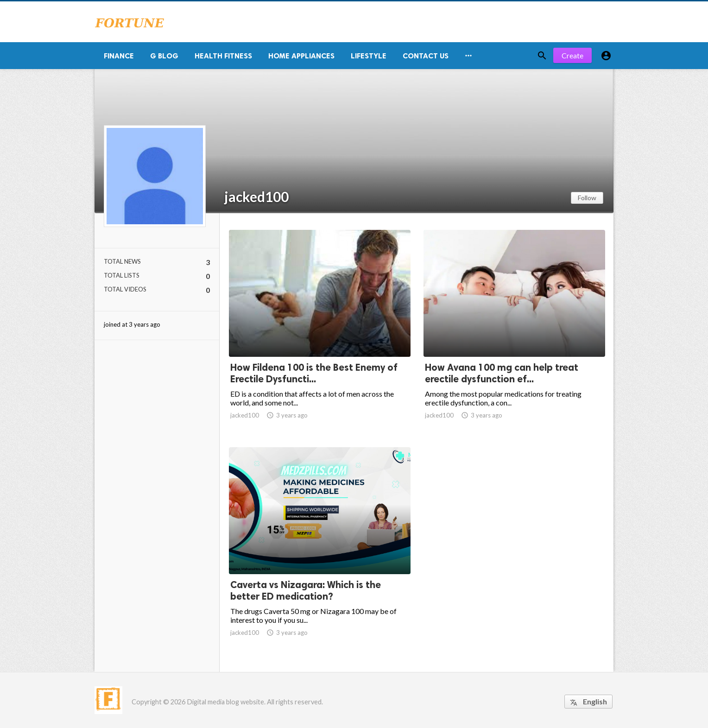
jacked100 (256, 196)
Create (572, 55)
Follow (587, 198)
